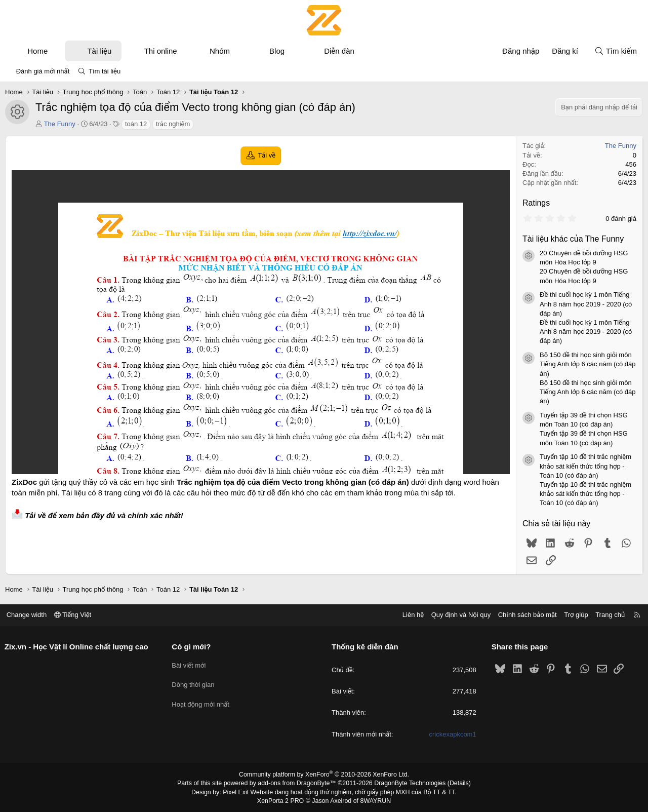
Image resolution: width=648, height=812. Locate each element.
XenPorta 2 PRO (282, 800)
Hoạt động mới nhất (202, 700)
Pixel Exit (239, 791)
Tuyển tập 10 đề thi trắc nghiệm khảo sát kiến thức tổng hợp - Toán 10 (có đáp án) (585, 466)
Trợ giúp (573, 615)
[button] (57, 51)
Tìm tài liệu (105, 71)
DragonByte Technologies (407, 783)
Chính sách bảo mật (524, 615)
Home (37, 51)
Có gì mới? (193, 647)
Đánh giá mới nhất (43, 71)
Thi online (161, 51)
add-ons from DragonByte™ (298, 783)
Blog (277, 51)
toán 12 (136, 124)
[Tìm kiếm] (616, 51)
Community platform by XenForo (324, 775)
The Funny (60, 124)
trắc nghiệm (173, 124)
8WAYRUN (374, 800)
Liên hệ (410, 615)
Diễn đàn (339, 51)
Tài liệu (99, 51)
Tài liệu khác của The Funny (573, 239)
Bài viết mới (191, 664)
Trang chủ (607, 615)
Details (455, 783)
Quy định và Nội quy (458, 615)
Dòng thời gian (195, 682)
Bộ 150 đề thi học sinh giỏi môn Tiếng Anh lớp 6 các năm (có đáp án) (588, 364)
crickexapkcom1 (451, 734)
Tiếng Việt (76, 615)
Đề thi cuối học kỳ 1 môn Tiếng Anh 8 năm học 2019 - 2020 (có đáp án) (586, 304)
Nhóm (220, 51)
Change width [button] (30, 615)
